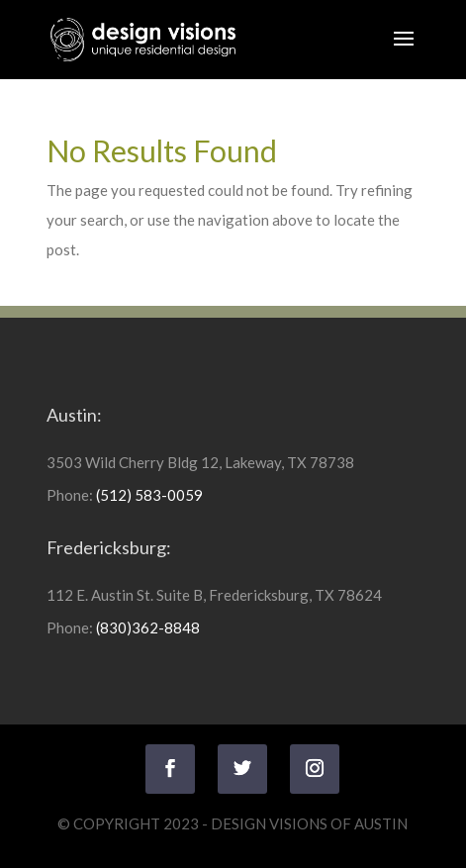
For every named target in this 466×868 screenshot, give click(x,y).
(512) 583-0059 (149, 495)
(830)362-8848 (148, 627)
